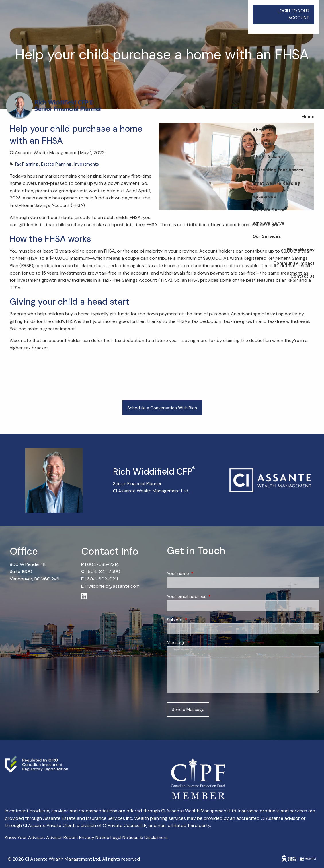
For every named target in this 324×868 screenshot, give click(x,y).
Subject (197, 620)
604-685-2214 (103, 564)
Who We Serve (269, 210)
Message (198, 643)
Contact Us (302, 276)
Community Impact (294, 263)
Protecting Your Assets (278, 170)
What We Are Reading (276, 183)
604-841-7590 (104, 571)
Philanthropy (301, 250)
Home (308, 117)
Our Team (263, 143)
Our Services (267, 236)
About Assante (269, 157)
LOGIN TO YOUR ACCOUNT (293, 14)
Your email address (209, 596)
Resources (264, 197)
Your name (200, 573)
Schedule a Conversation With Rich (162, 408)
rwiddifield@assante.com (113, 586)
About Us (262, 130)
